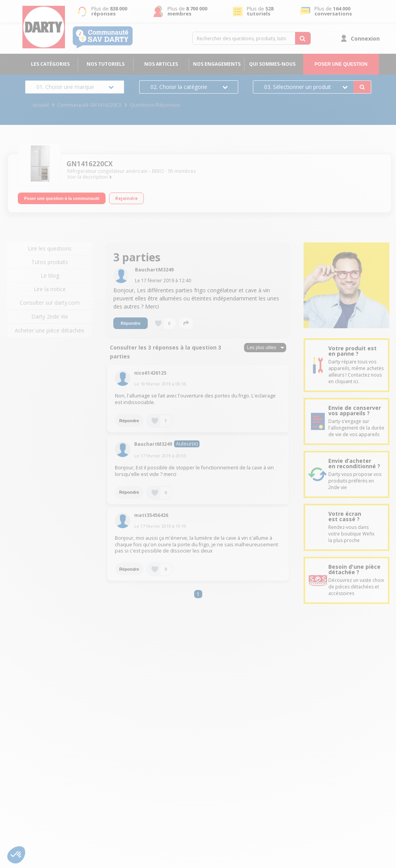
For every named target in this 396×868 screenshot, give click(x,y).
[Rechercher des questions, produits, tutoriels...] (303, 38)
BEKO (158, 171)
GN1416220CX (90, 164)
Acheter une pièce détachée (49, 330)
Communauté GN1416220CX (89, 105)
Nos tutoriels (106, 64)
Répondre (131, 323)
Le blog (50, 275)
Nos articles (161, 64)
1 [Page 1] (198, 594)
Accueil (41, 105)
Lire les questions (50, 248)
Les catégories (50, 64)
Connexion (365, 38)
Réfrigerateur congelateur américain (107, 171)
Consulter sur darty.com (50, 303)
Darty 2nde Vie (50, 316)
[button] (16, 855)
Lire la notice (50, 289)
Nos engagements (217, 64)
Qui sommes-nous (272, 64)
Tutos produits (50, 262)
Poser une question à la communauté (62, 198)
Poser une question (341, 64)
